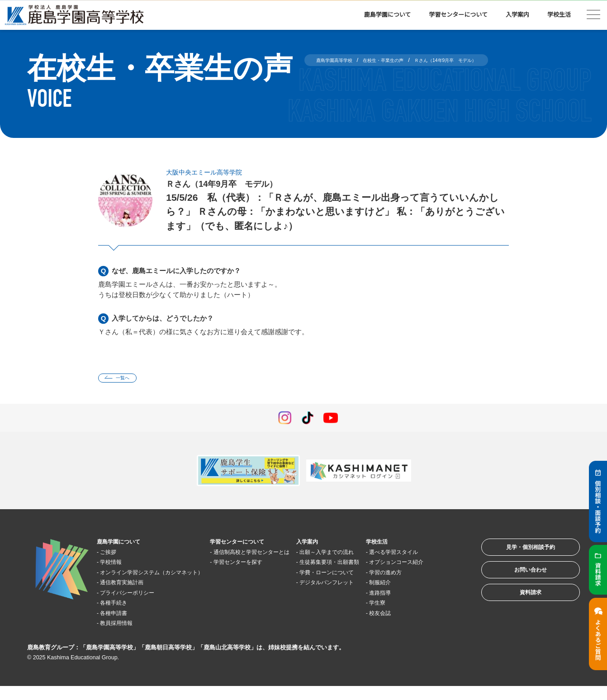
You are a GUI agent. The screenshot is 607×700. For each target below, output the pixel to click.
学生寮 (408, 627)
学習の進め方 (418, 596)
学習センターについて (458, 15)
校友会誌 (411, 636)
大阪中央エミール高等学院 (215, 172)
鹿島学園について (388, 15)
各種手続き (121, 616)
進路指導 (411, 616)
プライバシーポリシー (138, 606)
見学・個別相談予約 (519, 554)
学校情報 (117, 565)
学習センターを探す (258, 575)
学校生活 (559, 15)
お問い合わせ (518, 582)
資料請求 (518, 610)
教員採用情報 (124, 636)
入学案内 (517, 15)
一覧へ (129, 380)
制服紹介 (411, 606)
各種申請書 (121, 627)
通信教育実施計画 (131, 596)
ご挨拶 (114, 555)
